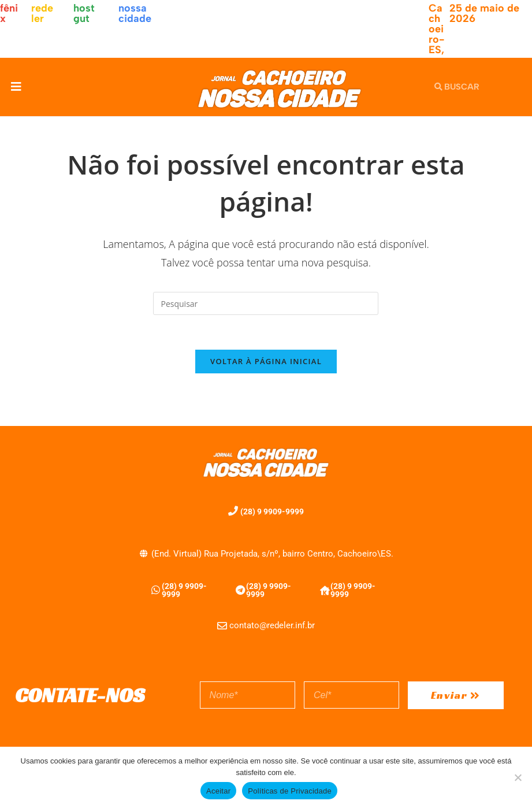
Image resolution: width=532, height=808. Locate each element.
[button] (16, 87)
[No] (518, 777)
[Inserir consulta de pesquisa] (266, 303)
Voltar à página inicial (266, 362)
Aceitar (218, 791)
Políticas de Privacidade (290, 791)
